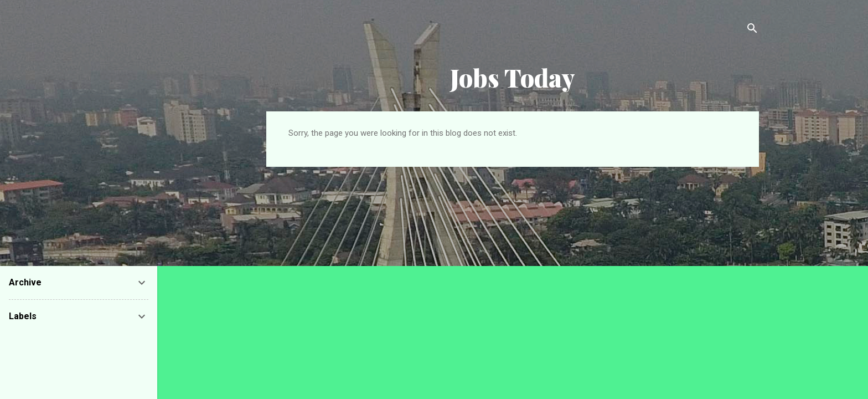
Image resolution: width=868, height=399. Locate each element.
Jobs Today (513, 77)
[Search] (752, 30)
